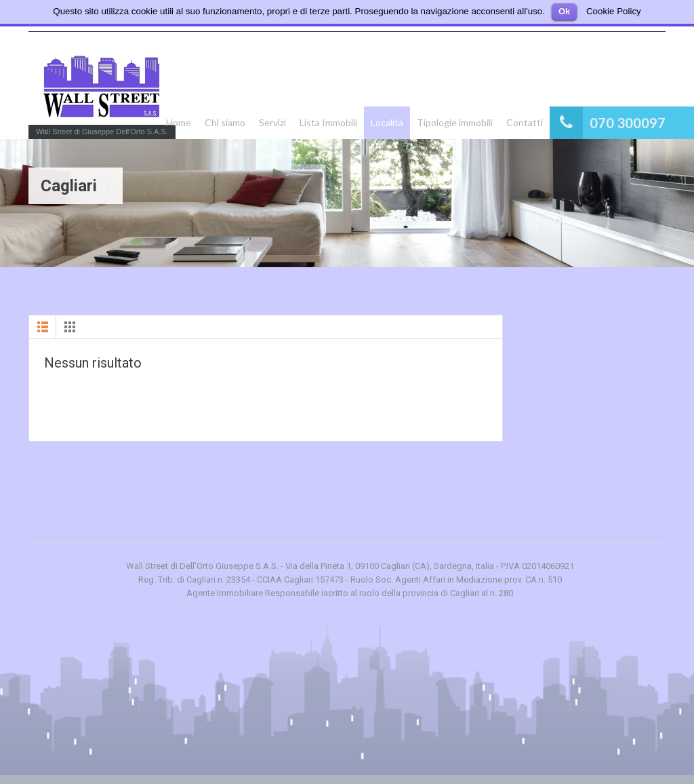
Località (387, 122)
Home (179, 122)
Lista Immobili (328, 122)
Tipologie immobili (455, 122)
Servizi (272, 122)
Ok (564, 11)
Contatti (525, 122)
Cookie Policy (614, 11)
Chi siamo (225, 122)
